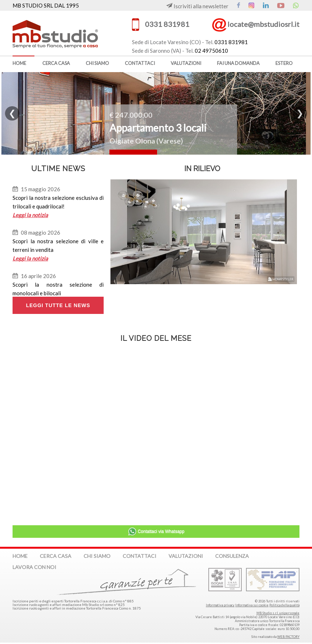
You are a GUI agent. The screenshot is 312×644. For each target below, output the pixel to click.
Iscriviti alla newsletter (197, 6)
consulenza (232, 556)
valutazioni (186, 63)
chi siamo (97, 63)
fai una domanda (238, 63)
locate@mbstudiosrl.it (263, 24)
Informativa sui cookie (252, 605)
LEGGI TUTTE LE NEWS (58, 305)
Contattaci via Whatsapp (156, 532)
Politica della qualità (284, 605)
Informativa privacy (220, 605)
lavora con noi (34, 567)
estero (284, 63)
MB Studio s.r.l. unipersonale (278, 613)
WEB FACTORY (288, 637)
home (19, 63)
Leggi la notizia (30, 215)
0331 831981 (167, 24)
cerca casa (56, 63)
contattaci (140, 63)
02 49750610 (211, 51)
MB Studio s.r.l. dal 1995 (67, 33)
